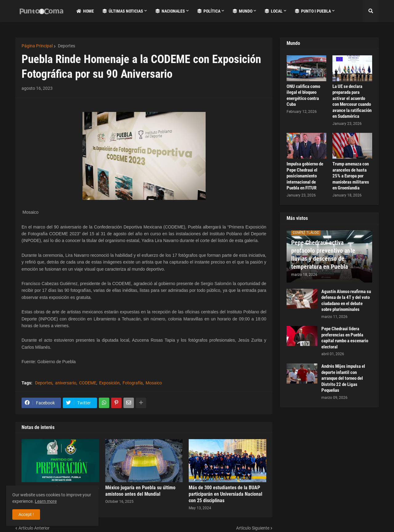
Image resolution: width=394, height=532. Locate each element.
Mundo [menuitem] (243, 11)
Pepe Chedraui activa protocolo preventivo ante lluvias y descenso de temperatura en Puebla (323, 255)
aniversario (66, 383)
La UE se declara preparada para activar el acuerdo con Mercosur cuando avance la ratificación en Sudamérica (352, 101)
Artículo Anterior (34, 528)
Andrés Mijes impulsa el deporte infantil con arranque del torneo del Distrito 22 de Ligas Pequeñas (343, 378)
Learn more (46, 501)
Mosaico (154, 383)
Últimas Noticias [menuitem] (123, 11)
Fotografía (133, 383)
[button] (371, 11)
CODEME (88, 383)
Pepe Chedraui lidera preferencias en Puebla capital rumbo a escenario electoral (345, 338)
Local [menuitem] (274, 11)
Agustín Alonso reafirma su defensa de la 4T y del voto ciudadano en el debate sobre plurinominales (346, 301)
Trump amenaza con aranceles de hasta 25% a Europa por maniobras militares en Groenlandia (351, 176)
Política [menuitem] (209, 11)
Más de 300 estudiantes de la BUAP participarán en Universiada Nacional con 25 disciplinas (225, 494)
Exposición (109, 383)
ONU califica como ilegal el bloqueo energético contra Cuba (303, 95)
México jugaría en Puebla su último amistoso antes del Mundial (140, 491)
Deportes (66, 46)
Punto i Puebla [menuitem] (313, 11)
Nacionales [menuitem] (170, 11)
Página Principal (37, 46)
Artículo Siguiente (253, 528)
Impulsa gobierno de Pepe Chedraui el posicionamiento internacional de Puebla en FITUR (305, 176)
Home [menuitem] (85, 11)
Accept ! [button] (26, 514)
